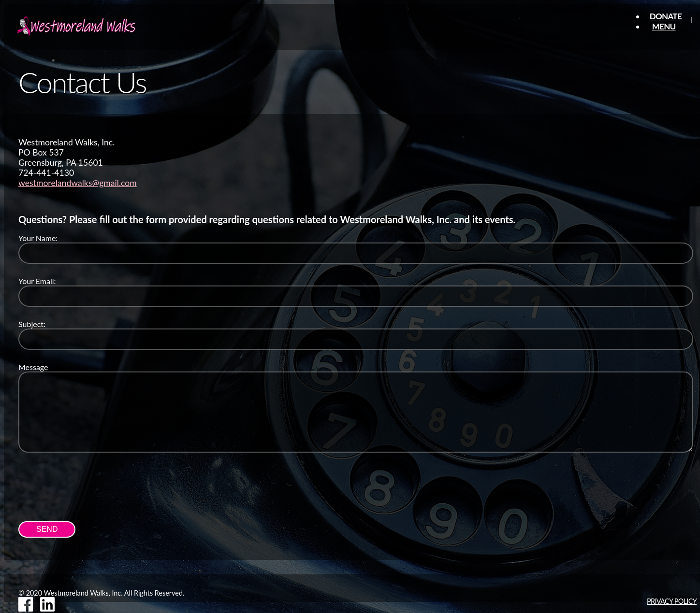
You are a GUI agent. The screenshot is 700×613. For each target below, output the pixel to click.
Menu (664, 26)
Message (33, 367)
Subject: (32, 324)
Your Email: (37, 281)
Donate (666, 16)
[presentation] (92, 485)
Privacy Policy (672, 601)
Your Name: (38, 238)
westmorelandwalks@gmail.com (78, 183)
